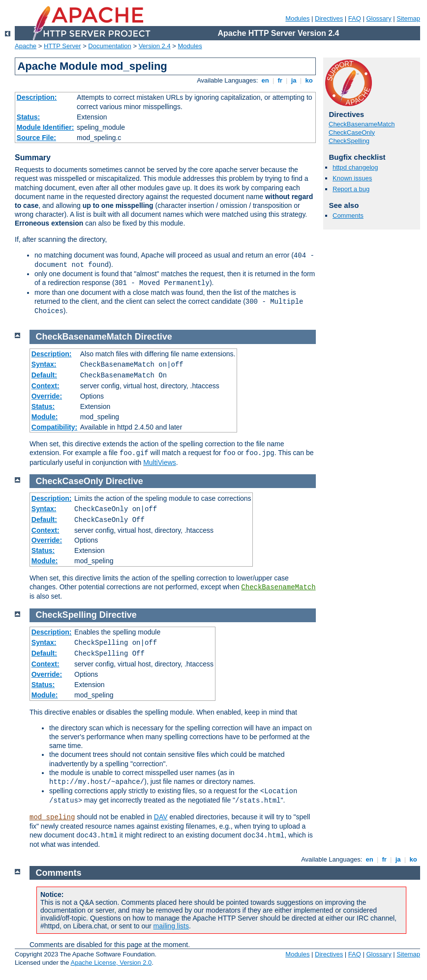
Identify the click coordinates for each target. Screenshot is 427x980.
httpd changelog (355, 167)
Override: (47, 396)
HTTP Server (62, 46)
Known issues (352, 178)
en (265, 80)
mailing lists (171, 926)
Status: (28, 117)
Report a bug (351, 189)
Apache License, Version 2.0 (111, 963)
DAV (161, 817)
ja (294, 80)
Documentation (109, 46)
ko (309, 80)
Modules (297, 18)
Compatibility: (54, 427)
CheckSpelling (349, 141)
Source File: (36, 138)
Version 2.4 (155, 46)
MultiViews (160, 462)
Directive (153, 337)
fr (280, 80)
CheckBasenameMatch (362, 124)
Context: (46, 386)
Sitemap (408, 18)
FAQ (355, 18)
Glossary (379, 18)
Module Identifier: (46, 127)
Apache (26, 46)
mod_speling (52, 817)
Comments (348, 216)
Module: (45, 417)
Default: (44, 375)
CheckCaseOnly (352, 132)
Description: (37, 97)
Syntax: (44, 364)
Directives (329, 18)
